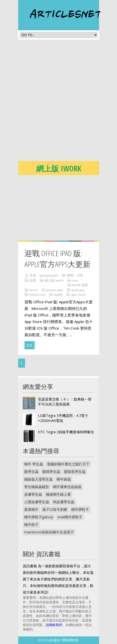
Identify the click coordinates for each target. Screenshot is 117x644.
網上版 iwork (54, 280)
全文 (30, 345)
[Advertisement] (58, 102)
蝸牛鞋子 (31, 525)
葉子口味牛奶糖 (55, 509)
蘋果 (33, 280)
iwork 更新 (80, 285)
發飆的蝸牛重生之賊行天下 (68, 464)
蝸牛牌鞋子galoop (39, 517)
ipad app (78, 290)
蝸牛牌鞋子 (80, 509)
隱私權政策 (70, 640)
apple (58, 294)
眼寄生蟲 (31, 472)
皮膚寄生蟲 (33, 494)
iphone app (55, 290)
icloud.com (38, 294)
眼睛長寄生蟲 (75, 472)
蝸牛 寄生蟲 (34, 464)
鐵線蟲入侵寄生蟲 (38, 479)
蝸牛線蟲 (64, 479)
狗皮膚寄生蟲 (64, 502)
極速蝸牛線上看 (58, 494)
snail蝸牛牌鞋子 (70, 517)
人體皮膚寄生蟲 (37, 502)
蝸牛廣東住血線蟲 (67, 487)
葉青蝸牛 (31, 509)
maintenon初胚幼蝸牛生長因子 (49, 532)
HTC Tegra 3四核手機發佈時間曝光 (66, 432)
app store (78, 294)
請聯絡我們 (54, 625)
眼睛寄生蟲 (51, 472)
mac (75, 280)
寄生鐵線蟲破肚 (37, 487)
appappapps (49, 275)
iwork (34, 290)
